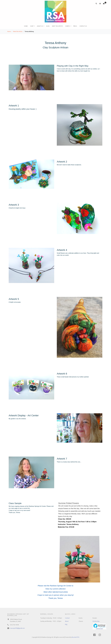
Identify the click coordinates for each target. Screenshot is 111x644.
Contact (67, 618)
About (67, 621)
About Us (40, 26)
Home (26, 26)
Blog (48, 26)
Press (75, 26)
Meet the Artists (57, 26)
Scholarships (96, 621)
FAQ (66, 625)
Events (68, 26)
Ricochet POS (76, 637)
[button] (100, 3)
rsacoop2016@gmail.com (17, 628)
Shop (32, 26)
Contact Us (83, 26)
